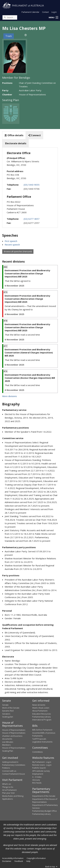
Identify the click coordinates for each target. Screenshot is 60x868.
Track (9, 36)
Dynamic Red (8, 711)
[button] (53, 18)
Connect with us (9, 771)
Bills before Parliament (42, 730)
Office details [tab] (14, 135)
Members (6, 745)
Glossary (36, 780)
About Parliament (40, 711)
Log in (54, 12)
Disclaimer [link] (7, 861)
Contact (45, 12)
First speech (11, 241)
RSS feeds (37, 783)
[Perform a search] (5, 17)
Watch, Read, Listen (41, 708)
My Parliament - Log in (42, 762)
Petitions (6, 768)
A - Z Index (37, 777)
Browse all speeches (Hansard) (18, 251)
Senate (5, 705)
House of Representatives (14, 730)
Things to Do (8, 787)
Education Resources (42, 714)
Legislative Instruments (42, 742)
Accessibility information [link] (13, 858)
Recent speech (12, 245)
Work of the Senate (11, 708)
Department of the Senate (44, 796)
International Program (42, 720)
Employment (38, 774)
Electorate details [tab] (15, 143)
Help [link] (28, 861)
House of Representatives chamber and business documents (14, 736)
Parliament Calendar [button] (30, 12)
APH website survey (41, 771)
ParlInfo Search (39, 768)
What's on (7, 784)
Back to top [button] (52, 867)
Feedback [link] (19, 861)
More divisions (10, 396)
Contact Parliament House (14, 774)
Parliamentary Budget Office (45, 811)
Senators (6, 714)
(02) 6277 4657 (32, 219)
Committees (38, 752)
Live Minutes (8, 742)
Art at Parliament (9, 790)
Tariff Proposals (39, 739)
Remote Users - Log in (42, 765)
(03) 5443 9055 (32, 185)
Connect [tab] (35, 135)
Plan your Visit (8, 793)
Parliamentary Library (41, 717)
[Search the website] (10, 17)
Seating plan (8, 717)
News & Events (39, 705)
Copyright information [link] (36, 858)
